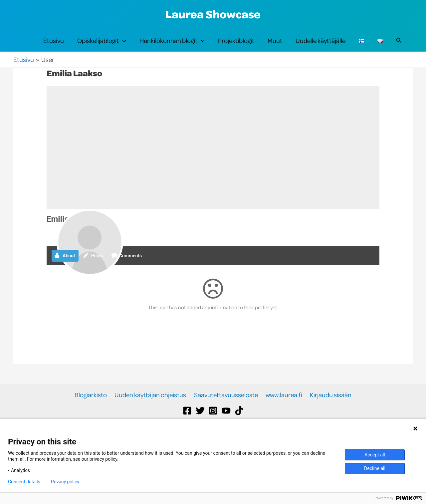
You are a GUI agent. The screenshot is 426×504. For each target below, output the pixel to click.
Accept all (375, 455)
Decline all (375, 468)
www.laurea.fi (283, 408)
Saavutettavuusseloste (226, 408)
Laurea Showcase (213, 14)
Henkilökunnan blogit (172, 47)
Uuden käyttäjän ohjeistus (152, 408)
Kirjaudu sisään (329, 408)
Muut (275, 47)
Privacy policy (65, 482)
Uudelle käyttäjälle (320, 47)
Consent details (24, 482)
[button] (122, 47)
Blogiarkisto (93, 408)
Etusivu (54, 47)
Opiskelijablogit (102, 47)
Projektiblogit (236, 47)
